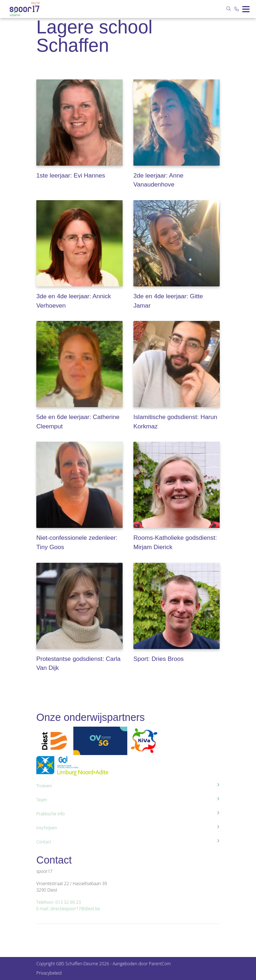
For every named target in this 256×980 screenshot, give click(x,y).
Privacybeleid (49, 973)
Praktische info (128, 814)
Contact (128, 842)
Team (128, 800)
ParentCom (160, 964)
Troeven (128, 786)
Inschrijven (128, 828)
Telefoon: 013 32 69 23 (59, 902)
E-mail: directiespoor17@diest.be (68, 909)
